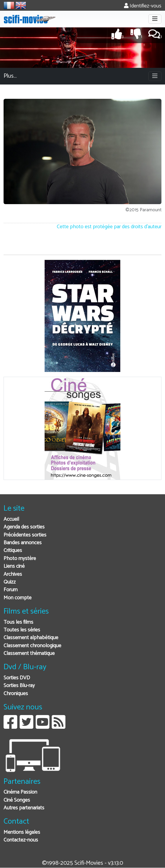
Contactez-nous (21, 840)
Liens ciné (14, 566)
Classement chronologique (32, 646)
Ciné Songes (17, 800)
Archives (13, 574)
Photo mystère (20, 559)
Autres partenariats (24, 808)
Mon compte (18, 598)
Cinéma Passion (20, 792)
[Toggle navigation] (155, 19)
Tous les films (18, 622)
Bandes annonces (23, 543)
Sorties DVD (17, 678)
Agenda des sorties (24, 527)
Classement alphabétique (31, 638)
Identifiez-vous (143, 6)
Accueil (11, 519)
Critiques (13, 551)
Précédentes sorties (25, 535)
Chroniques (16, 694)
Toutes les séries (22, 630)
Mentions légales (22, 832)
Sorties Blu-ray (19, 686)
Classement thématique (29, 654)
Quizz (10, 582)
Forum (11, 590)
